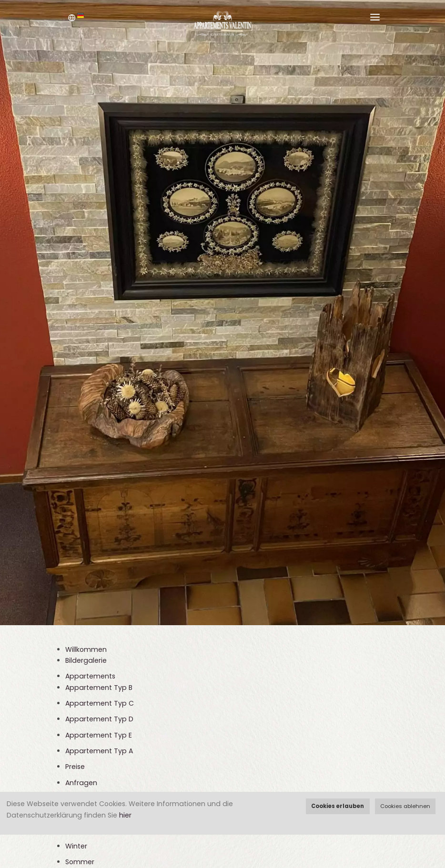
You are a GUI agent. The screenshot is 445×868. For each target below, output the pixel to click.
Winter (76, 846)
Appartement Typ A (99, 751)
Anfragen (81, 783)
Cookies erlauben (338, 806)
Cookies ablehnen (405, 806)
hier (125, 815)
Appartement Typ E (99, 735)
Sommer (80, 862)
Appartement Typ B (99, 688)
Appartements (90, 676)
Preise (75, 767)
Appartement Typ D (99, 719)
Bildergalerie (86, 660)
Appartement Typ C (100, 703)
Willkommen (86, 649)
